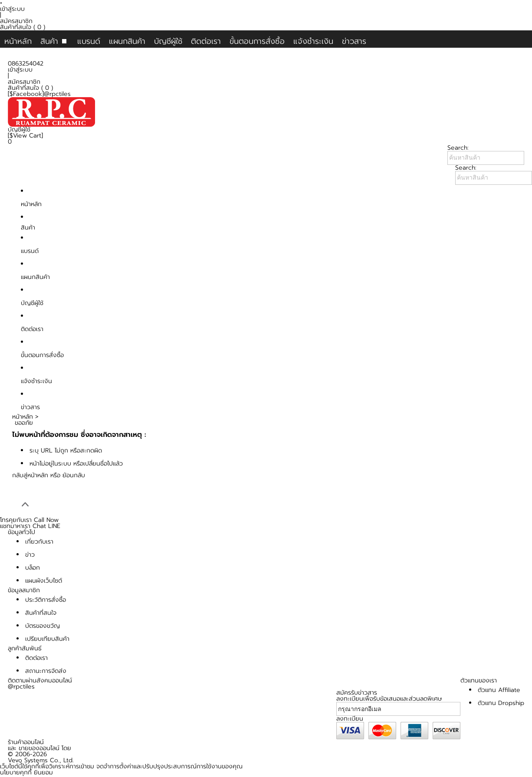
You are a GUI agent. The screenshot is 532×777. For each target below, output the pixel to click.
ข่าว (30, 555)
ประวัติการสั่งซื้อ (46, 600)
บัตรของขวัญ (43, 626)
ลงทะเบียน (350, 719)
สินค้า (49, 41)
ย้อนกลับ (74, 475)
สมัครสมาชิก (16, 21)
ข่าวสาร (354, 41)
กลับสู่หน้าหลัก (30, 475)
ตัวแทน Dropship (501, 703)
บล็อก (33, 568)
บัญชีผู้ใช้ (168, 41)
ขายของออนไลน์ (39, 748)
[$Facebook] (26, 94)
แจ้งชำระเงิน (313, 41)
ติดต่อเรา (206, 41)
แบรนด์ (89, 41)
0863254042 (26, 64)
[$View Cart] (25, 136)
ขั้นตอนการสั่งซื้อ (257, 41)
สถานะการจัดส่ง (46, 671)
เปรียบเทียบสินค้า (47, 639)
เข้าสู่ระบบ (12, 9)
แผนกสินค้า (127, 41)
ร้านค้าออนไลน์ (26, 742)
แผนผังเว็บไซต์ (44, 581)
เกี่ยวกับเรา (39, 542)
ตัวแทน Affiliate (499, 690)
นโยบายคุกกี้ (16, 772)
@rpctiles (57, 94)
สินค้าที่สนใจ (23, 27)
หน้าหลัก (18, 41)
